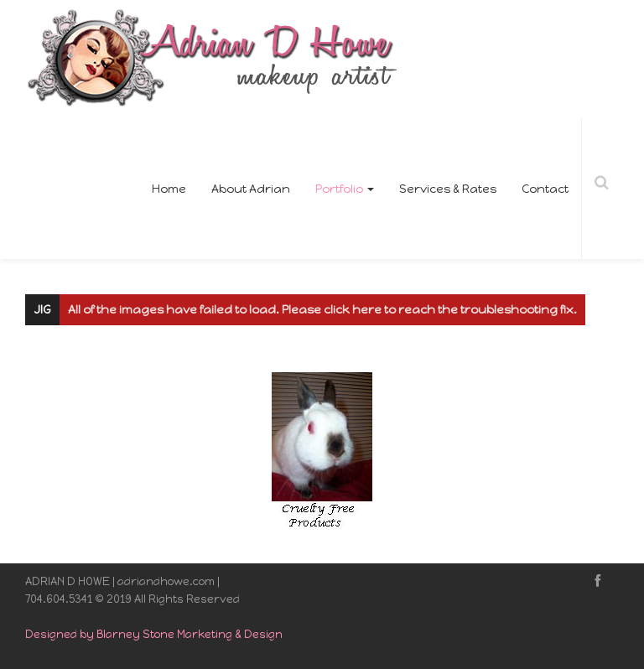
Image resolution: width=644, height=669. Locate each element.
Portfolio (345, 189)
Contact (545, 189)
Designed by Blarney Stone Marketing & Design (154, 634)
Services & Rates (448, 189)
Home (169, 189)
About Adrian (251, 189)
